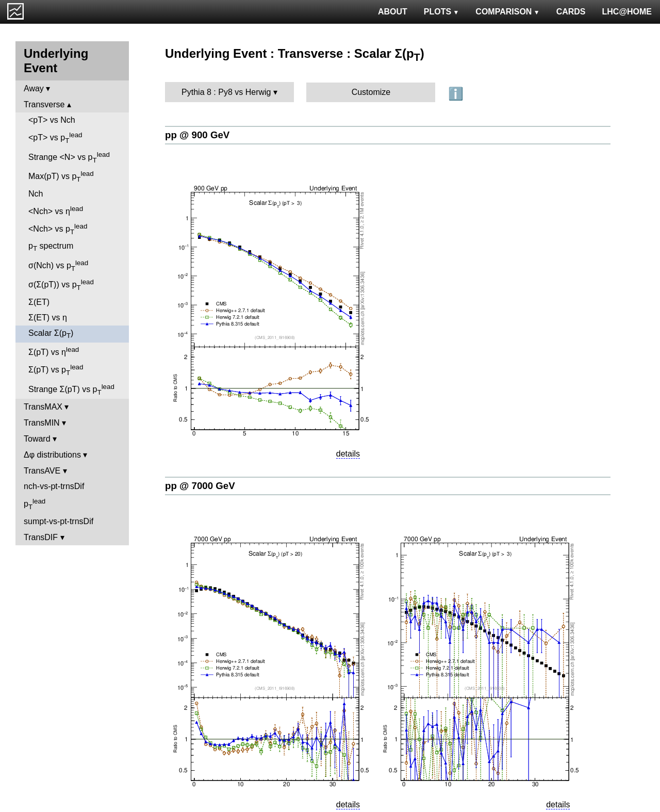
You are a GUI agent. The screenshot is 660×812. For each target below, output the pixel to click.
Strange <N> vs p (69, 157)
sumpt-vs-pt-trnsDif (59, 521)
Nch (36, 194)
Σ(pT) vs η (54, 351)
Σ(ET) (39, 302)
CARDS (571, 12)
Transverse (44, 104)
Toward (37, 439)
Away (34, 88)
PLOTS (442, 12)
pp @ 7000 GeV (200, 486)
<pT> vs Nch (52, 120)
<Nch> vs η (56, 210)
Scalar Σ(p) (51, 334)
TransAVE (42, 471)
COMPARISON (507, 12)
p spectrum (51, 247)
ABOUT (393, 12)
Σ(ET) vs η (48, 318)
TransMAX (43, 407)
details (348, 454)
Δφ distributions (52, 455)
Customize (371, 92)
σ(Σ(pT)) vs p (61, 285)
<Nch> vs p (58, 229)
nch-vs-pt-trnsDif (54, 486)
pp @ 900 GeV (197, 135)
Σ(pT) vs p (56, 370)
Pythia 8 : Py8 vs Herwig (226, 92)
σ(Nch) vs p (58, 266)
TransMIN (42, 423)
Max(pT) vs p (61, 176)
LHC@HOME (627, 12)
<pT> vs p (55, 138)
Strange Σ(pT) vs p (71, 389)
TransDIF (41, 537)
